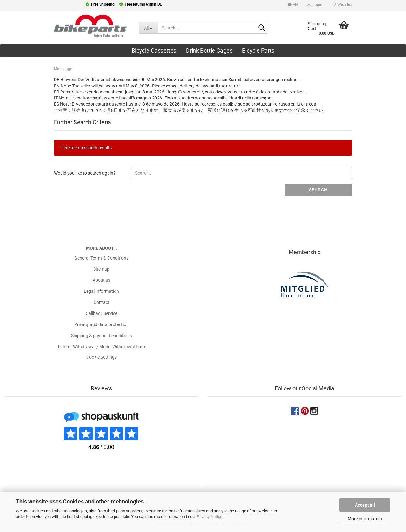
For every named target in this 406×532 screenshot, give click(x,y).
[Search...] (148, 28)
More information (365, 519)
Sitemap (101, 269)
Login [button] (315, 5)
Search (318, 190)
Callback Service (101, 313)
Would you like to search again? (85, 173)
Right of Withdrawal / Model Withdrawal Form (101, 347)
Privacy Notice (210, 517)
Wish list (342, 5)
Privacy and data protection (101, 324)
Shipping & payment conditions (101, 336)
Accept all (365, 505)
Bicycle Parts (258, 51)
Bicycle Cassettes (154, 51)
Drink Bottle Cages (209, 51)
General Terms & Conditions (101, 258)
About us (101, 280)
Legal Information (101, 291)
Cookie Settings (101, 357)
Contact (101, 302)
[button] (293, 6)
